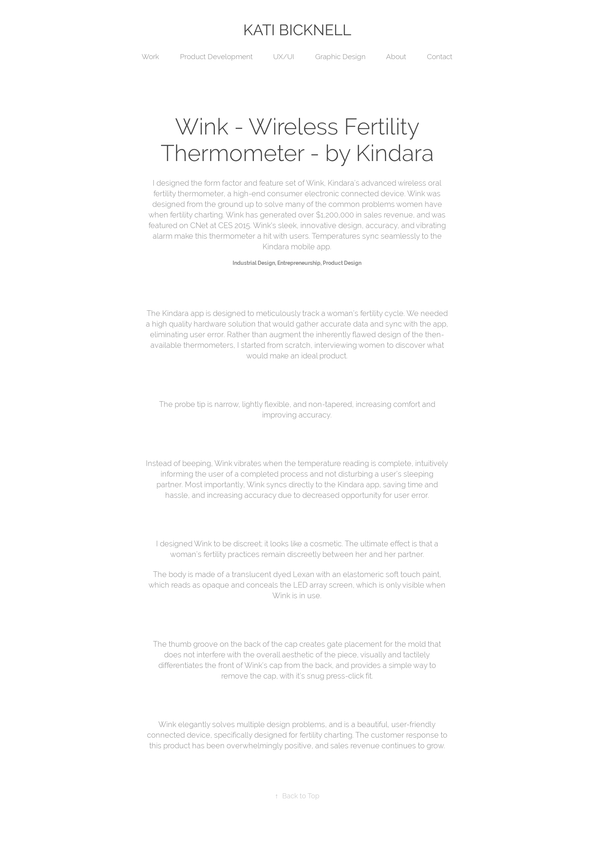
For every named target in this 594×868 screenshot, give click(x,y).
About (396, 56)
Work (150, 56)
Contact (440, 56)
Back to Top (297, 796)
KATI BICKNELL (297, 30)
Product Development (216, 56)
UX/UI (284, 56)
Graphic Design (340, 56)
